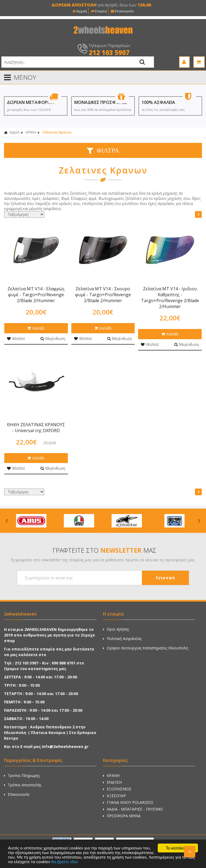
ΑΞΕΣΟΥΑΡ (115, 796)
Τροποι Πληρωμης (22, 775)
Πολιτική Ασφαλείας (122, 639)
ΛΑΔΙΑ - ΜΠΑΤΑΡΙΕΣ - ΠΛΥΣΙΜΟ (133, 809)
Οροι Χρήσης (116, 629)
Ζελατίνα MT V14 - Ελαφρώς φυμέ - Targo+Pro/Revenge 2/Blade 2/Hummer (36, 295)
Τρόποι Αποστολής (23, 785)
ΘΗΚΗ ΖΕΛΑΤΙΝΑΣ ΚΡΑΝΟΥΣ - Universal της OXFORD (36, 428)
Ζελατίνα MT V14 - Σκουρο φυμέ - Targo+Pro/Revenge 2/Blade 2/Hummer (103, 295)
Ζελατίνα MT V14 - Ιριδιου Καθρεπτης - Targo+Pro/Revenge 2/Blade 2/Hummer (170, 298)
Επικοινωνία (122, 11)
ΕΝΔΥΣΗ (112, 782)
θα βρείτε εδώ (65, 862)
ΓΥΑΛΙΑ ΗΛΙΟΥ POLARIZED (128, 802)
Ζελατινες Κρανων (57, 132)
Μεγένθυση (53, 339)
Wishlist (16, 339)
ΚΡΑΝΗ (31, 132)
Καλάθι (36, 328)
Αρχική (80, 11)
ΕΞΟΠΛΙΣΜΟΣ (117, 789)
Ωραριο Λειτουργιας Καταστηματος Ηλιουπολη (146, 648)
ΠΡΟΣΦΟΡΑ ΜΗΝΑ (122, 816)
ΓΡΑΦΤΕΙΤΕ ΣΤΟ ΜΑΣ (104, 550)
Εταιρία (99, 11)
